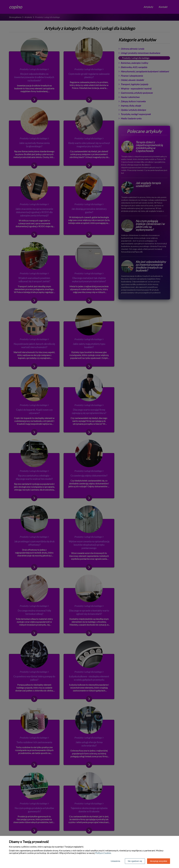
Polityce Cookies (103, 853)
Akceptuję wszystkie (159, 861)
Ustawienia (115, 861)
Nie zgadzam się (135, 861)
